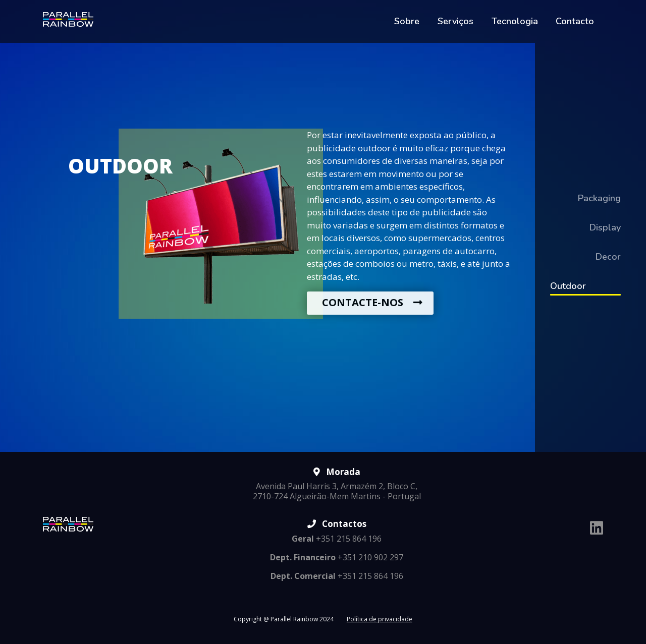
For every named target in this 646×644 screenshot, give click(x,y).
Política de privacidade (380, 619)
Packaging (599, 198)
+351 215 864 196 (337, 539)
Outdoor (568, 286)
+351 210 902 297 (337, 557)
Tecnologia (515, 21)
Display (605, 227)
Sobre (407, 21)
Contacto (575, 21)
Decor (608, 257)
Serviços (455, 21)
